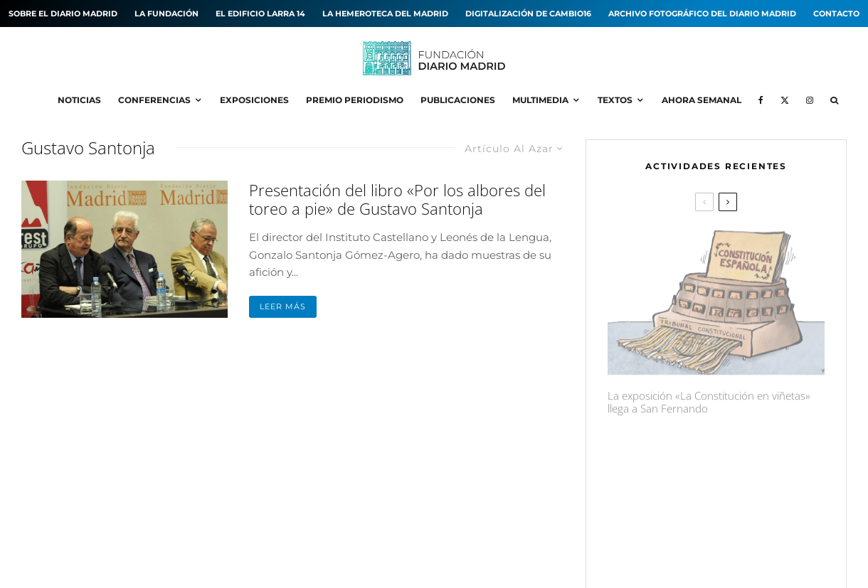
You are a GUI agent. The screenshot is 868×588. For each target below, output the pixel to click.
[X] (785, 100)
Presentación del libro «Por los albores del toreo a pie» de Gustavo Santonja (397, 199)
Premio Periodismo (355, 100)
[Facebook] (761, 100)
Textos (615, 100)
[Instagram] (810, 100)
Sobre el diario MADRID (63, 14)
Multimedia (540, 100)
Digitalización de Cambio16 (528, 14)
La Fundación (166, 14)
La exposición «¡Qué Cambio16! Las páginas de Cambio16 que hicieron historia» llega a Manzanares (743, 456)
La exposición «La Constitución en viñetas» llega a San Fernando (709, 397)
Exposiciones (254, 100)
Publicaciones (458, 100)
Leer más (283, 306)
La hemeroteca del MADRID (385, 14)
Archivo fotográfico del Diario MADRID (702, 14)
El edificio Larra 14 (260, 14)
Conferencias (154, 100)
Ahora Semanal (702, 100)
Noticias (79, 100)
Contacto (836, 14)
